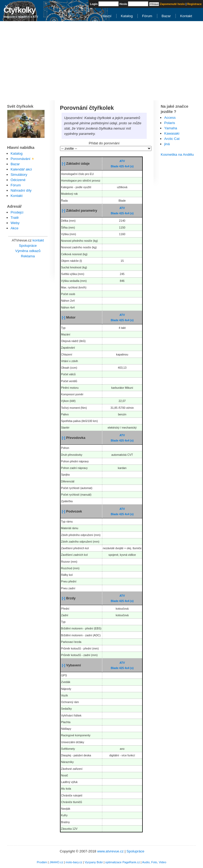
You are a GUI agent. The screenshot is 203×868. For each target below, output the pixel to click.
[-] (64, 163)
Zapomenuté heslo (172, 4)
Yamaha (171, 128)
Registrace (194, 4)
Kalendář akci (21, 169)
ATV (122, 161)
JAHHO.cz (56, 862)
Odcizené (18, 180)
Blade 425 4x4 (120, 166)
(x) (132, 166)
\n (106, 148)
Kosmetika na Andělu (177, 155)
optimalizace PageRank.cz (123, 862)
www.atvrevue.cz (110, 851)
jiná (167, 144)
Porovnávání (20, 159)
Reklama (28, 256)
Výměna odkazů (28, 251)
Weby (15, 223)
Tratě (15, 218)
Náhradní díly (21, 190)
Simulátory (19, 175)
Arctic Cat (172, 139)
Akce (15, 228)
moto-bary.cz (74, 862)
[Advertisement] (101, 61)
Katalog (127, 16)
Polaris (170, 123)
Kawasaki (172, 133)
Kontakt (186, 16)
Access (170, 118)
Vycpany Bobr (94, 862)
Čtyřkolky (19, 10)
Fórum (147, 16)
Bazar (166, 16)
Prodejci (17, 212)
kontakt (38, 240)
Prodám (42, 862)
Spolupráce (28, 246)
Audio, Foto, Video (154, 862)
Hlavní (107, 16)
